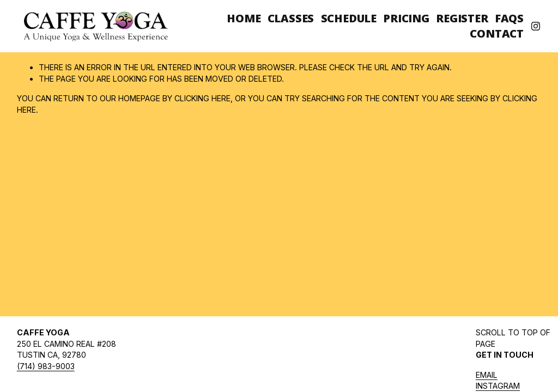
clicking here (202, 98)
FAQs (509, 18)
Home (244, 18)
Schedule (349, 18)
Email (487, 375)
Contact (497, 33)
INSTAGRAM (498, 386)
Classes (291, 18)
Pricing (406, 18)
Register (462, 18)
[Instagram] (536, 26)
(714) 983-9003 (46, 366)
